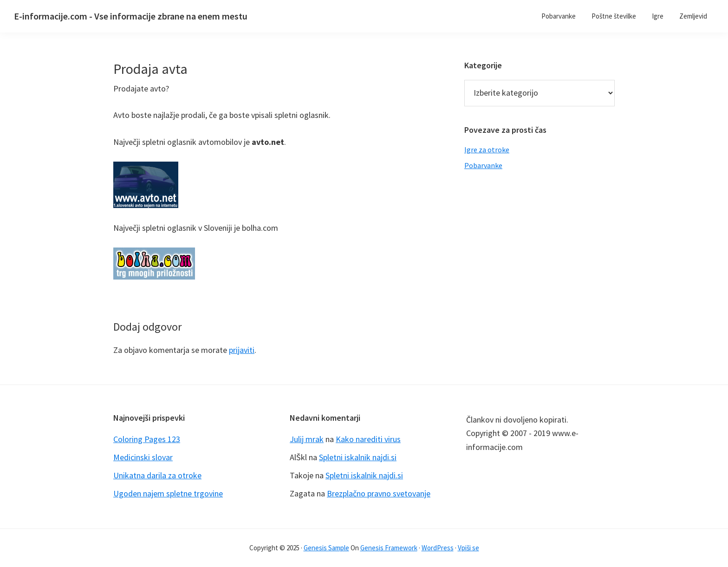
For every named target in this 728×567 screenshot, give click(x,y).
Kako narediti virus (368, 439)
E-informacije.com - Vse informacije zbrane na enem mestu (131, 16)
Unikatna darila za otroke (157, 475)
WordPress (438, 548)
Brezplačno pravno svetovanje (379, 493)
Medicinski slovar (143, 457)
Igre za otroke (487, 150)
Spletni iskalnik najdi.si (358, 457)
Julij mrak (307, 439)
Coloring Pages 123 (147, 439)
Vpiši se (468, 548)
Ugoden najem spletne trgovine (168, 493)
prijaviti (242, 350)
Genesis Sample (326, 548)
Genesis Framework (389, 548)
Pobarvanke (483, 165)
